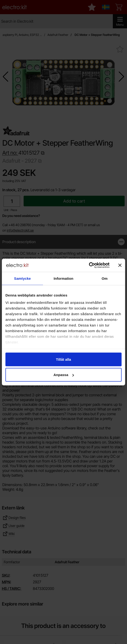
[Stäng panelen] (120, 265)
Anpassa (64, 375)
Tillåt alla (63, 359)
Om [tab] (104, 278)
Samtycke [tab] (23, 278)
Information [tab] (63, 278)
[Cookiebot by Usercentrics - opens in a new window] (89, 265)
